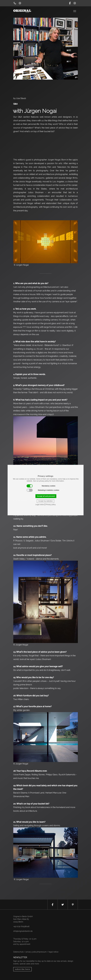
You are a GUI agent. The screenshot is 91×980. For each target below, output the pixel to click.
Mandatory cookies (41, 486)
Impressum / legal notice (48, 952)
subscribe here (22, 969)
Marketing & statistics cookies (43, 490)
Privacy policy (51, 505)
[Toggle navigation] (75, 11)
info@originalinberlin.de (23, 931)
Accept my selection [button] (46, 501)
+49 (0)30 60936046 (21, 926)
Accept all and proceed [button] (46, 496)
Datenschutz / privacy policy (25, 952)
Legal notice (40, 505)
